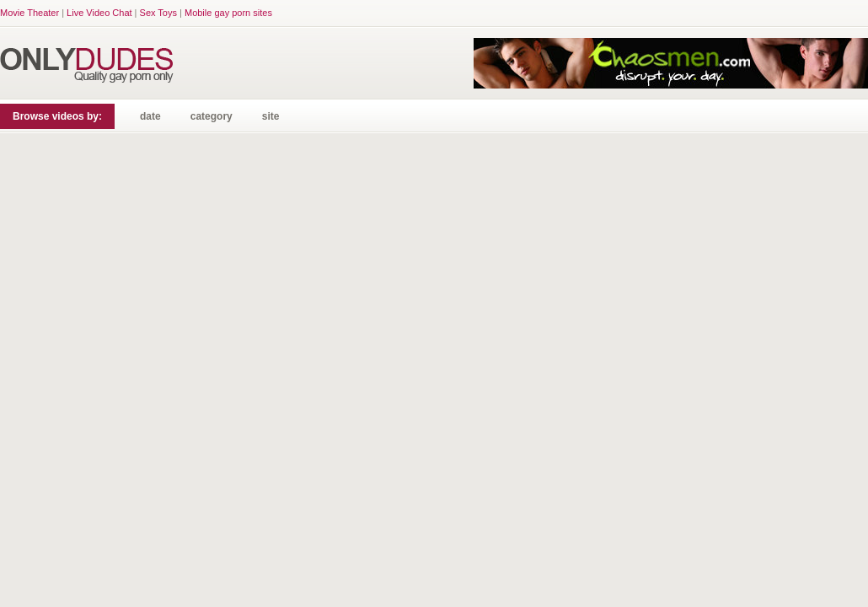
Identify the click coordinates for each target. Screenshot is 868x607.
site (271, 116)
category (212, 116)
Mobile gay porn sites (228, 13)
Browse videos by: (57, 116)
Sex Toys (158, 13)
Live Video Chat (99, 13)
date (150, 116)
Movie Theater (29, 13)
